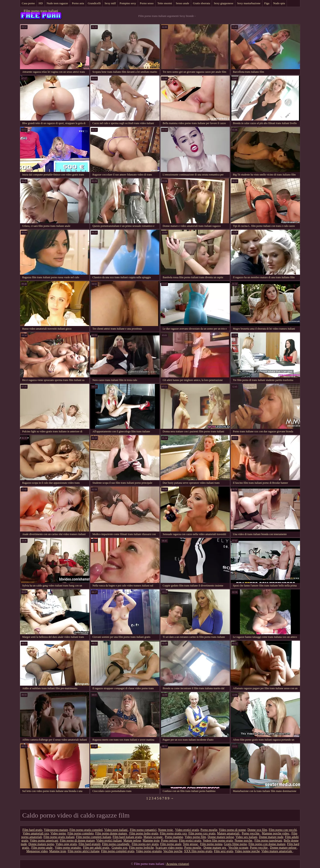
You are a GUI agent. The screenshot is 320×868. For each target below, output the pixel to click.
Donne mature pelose (221, 837)
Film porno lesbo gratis (144, 833)
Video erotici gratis (187, 830)
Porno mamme (174, 837)
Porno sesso (147, 3)
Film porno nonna (211, 844)
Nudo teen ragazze (57, 3)
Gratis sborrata (201, 3)
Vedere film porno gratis (218, 841)
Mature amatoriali (229, 833)
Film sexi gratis (224, 851)
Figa (267, 3)
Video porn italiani (116, 830)
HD (41, 3)
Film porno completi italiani (93, 837)
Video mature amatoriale (277, 851)
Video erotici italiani (109, 841)
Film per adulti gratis (97, 848)
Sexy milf (110, 3)
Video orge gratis (66, 844)
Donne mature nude (271, 837)
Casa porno (28, 3)
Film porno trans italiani (41, 11)
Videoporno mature (56, 830)
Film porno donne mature (112, 833)
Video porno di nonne (232, 830)
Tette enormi (165, 3)
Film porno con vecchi (283, 830)
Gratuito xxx (119, 848)
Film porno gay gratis (145, 844)
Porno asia (78, 3)
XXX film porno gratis (198, 851)
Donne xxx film (257, 830)
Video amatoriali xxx (36, 833)
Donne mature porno (41, 844)
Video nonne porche (247, 851)
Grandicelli (94, 3)
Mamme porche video (276, 833)
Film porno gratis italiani (59, 837)
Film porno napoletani (268, 841)
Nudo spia (279, 3)
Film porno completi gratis (118, 851)
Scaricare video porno (169, 848)
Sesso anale (182, 3)
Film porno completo (81, 833)
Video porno (58, 833)
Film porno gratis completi (86, 830)
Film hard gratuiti (89, 844)
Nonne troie (166, 830)
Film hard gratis (32, 830)
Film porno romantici (143, 830)
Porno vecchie (251, 833)
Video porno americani (44, 841)
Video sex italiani (246, 837)
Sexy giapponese (224, 3)
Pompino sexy (128, 3)
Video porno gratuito (68, 848)
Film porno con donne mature (267, 844)
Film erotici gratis (190, 841)
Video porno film (195, 837)
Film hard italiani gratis (127, 837)
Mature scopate (153, 837)
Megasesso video (37, 851)
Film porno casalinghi (116, 844)
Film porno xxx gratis (202, 833)
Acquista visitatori (178, 864)
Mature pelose (132, 841)
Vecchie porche (173, 851)
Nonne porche (244, 841)
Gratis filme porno (235, 844)
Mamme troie (151, 841)
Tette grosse (191, 844)
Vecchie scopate (238, 848)
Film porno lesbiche (141, 848)
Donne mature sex (215, 848)
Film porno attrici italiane (84, 851)
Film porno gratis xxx (173, 833)
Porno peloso (169, 841)
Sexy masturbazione (249, 3)
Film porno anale (171, 844)
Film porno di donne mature (77, 841)
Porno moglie (209, 830)
